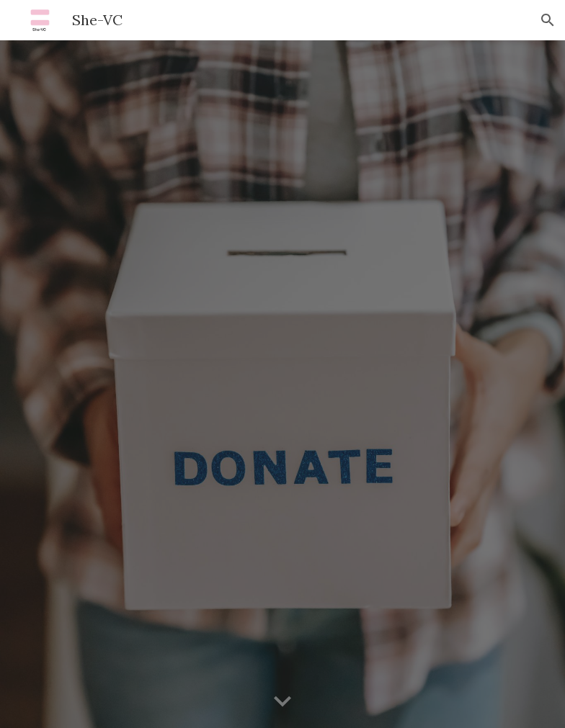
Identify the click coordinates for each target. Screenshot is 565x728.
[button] (548, 20)
